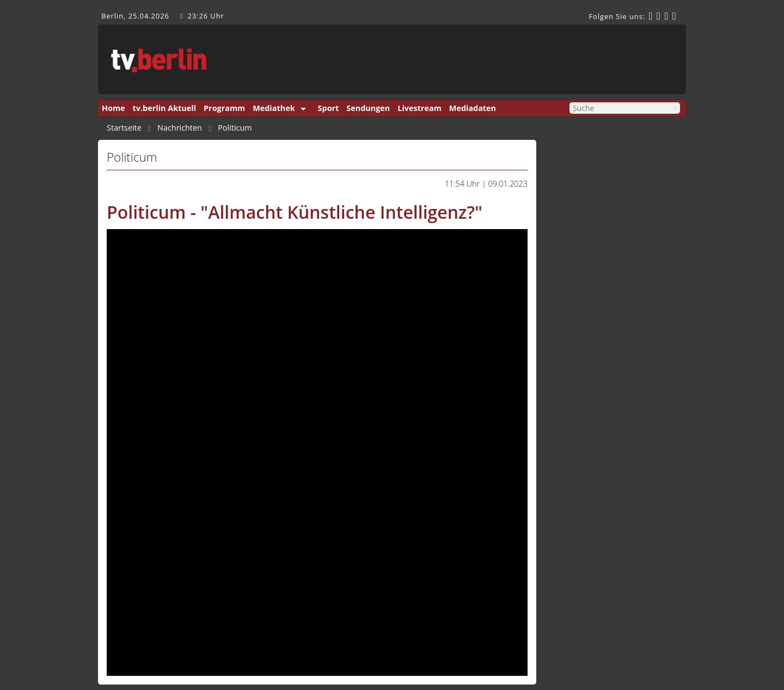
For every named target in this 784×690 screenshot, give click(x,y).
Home (114, 108)
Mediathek (274, 108)
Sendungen (368, 108)
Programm (224, 108)
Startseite (124, 128)
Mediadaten (473, 108)
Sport (329, 108)
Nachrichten (180, 128)
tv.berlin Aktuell (165, 108)
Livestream (419, 108)
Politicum (235, 128)
